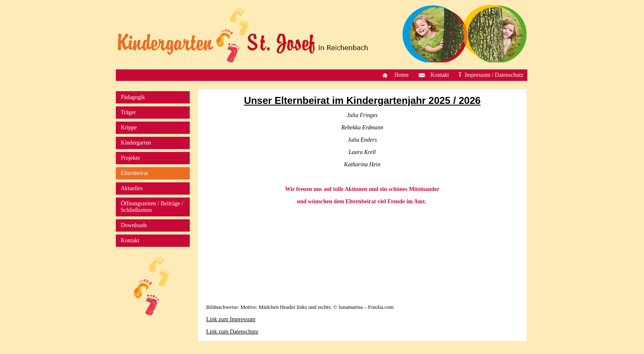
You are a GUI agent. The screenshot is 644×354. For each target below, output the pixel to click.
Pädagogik (133, 97)
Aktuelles (132, 188)
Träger (128, 112)
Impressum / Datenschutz (494, 75)
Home (401, 75)
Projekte (130, 158)
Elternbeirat (134, 173)
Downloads (134, 225)
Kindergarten (136, 143)
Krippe (129, 128)
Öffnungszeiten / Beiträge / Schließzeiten (152, 207)
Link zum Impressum (231, 319)
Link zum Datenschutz (232, 332)
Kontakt (440, 75)
